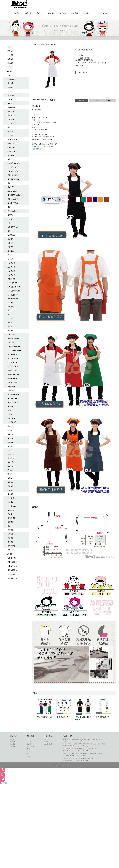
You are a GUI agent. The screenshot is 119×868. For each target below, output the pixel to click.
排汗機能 (10, 331)
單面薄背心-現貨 (13, 171)
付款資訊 (10, 486)
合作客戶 (10, 67)
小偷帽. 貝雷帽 (12, 147)
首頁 (35, 45)
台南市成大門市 (13, 578)
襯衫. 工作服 (12, 111)
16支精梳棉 (11, 275)
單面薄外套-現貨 (13, 191)
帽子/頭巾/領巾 (12, 139)
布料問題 (10, 534)
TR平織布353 (12, 406)
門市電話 (4, 783)
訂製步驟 (10, 482)
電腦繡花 (10, 442)
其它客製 (10, 231)
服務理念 (10, 55)
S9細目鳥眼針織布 (13, 339)
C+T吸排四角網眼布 (14, 287)
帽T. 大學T (11, 83)
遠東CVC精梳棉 (13, 299)
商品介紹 (82, 101)
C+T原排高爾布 (13, 283)
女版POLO (11, 510)
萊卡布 (10, 311)
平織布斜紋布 (12, 390)
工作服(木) (11, 251)
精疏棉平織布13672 (14, 394)
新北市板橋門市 (13, 562)
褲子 (9, 207)
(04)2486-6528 (70, 755)
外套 (9, 183)
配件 (28, 751)
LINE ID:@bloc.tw (81, 741)
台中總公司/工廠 (13, 574)
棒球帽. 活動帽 (12, 151)
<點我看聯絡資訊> (38, 149)
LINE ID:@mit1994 (81, 755)
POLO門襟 (11, 458)
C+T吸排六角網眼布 (14, 291)
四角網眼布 (11, 303)
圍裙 (9, 127)
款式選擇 (10, 446)
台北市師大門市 (13, 566)
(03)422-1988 (69, 751)
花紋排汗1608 (12, 370)
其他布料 (10, 426)
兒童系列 (10, 219)
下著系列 (10, 247)
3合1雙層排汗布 (13, 295)
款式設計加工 (48, 744)
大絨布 (10, 319)
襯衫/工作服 (11, 107)
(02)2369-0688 (70, 746)
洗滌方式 (109, 101)
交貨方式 (10, 490)
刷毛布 (10, 327)
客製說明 (95, 101)
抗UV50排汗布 (12, 354)
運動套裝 (10, 87)
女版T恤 (10, 502)
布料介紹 (9, 255)
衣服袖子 (10, 462)
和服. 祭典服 (12, 119)
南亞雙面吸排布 (13, 382)
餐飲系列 (10, 239)
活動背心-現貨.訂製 (14, 163)
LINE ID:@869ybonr (82, 760)
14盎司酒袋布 (12, 422)
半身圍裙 (10, 135)
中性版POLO (12, 506)
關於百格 (10, 51)
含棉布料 (10, 259)
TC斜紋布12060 (13, 402)
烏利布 (10, 410)
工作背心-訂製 (12, 167)
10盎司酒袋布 (12, 418)
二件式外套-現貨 (13, 203)
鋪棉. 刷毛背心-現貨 (14, 179)
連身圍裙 (10, 131)
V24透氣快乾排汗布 (14, 347)
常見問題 (10, 530)
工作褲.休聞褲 (12, 211)
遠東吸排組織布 (13, 378)
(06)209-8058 (69, 760)
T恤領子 (10, 450)
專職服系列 (11, 115)
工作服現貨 (11, 123)
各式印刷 (10, 438)
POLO (29, 742)
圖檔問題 (10, 542)
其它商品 (10, 215)
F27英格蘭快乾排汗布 (15, 351)
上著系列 (10, 243)
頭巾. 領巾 (11, 155)
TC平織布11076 (13, 398)
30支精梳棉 (11, 271)
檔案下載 (10, 550)
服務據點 (9, 554)
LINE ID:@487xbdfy (82, 751)
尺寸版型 (10, 494)
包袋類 (10, 223)
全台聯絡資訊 (12, 558)
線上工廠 (10, 63)
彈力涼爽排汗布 (13, 362)
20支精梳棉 (11, 263)
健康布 (10, 323)
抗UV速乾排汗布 (13, 358)
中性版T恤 (11, 498)
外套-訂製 (11, 187)
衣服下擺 (10, 466)
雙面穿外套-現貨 (13, 199)
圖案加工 (10, 434)
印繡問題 (10, 538)
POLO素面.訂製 (13, 95)
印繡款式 (9, 430)
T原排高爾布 (12, 335)
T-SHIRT (10, 75)
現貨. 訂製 (11, 103)
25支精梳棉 (11, 267)
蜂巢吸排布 (11, 386)
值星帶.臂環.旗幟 (13, 227)
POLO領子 (11, 454)
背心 (9, 159)
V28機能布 (11, 343)
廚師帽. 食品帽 (12, 143)
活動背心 (10, 522)
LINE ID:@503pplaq (82, 746)
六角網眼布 (11, 307)
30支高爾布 (11, 279)
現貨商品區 (11, 235)
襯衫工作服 (11, 518)
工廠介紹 (9, 47)
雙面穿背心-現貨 (13, 175)
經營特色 (10, 59)
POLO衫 (10, 91)
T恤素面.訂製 (12, 79)
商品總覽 (9, 71)
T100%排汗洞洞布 (13, 366)
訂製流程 (10, 478)
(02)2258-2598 (70, 741)
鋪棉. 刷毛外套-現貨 (14, 195)
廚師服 (10, 99)
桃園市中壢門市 (13, 570)
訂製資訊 (9, 474)
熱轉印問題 (11, 546)
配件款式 (10, 470)
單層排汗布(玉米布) (14, 374)
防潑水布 (10, 414)
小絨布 (10, 315)
